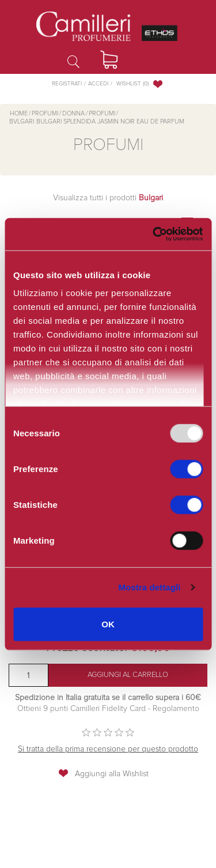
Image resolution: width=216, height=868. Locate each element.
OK (108, 624)
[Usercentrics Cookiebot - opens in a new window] (152, 234)
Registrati (67, 84)
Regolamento (175, 709)
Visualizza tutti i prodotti (108, 198)
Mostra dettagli (149, 587)
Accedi (98, 84)
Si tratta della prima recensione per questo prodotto (108, 749)
